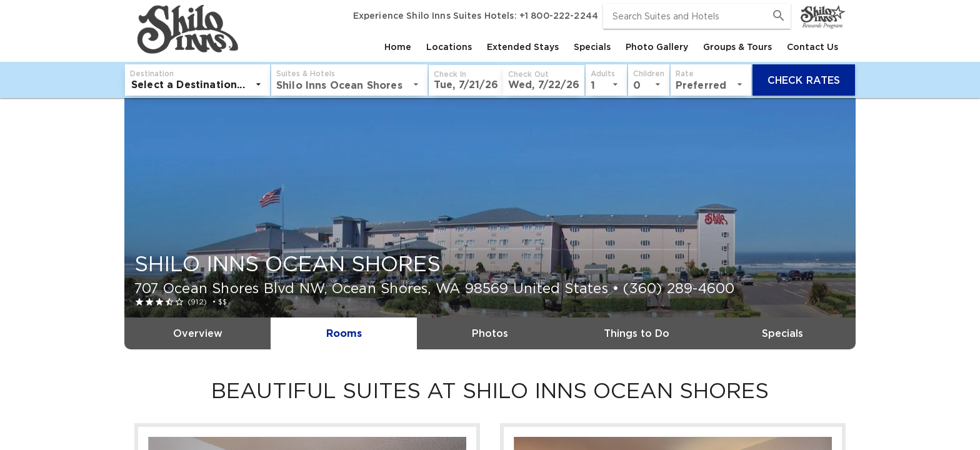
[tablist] (543, 47)
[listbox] (197, 84)
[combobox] (697, 16)
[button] (466, 80)
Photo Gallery (657, 47)
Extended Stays (523, 47)
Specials (592, 47)
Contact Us (812, 47)
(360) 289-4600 (679, 288)
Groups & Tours (737, 47)
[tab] (398, 47)
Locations (449, 47)
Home (398, 47)
